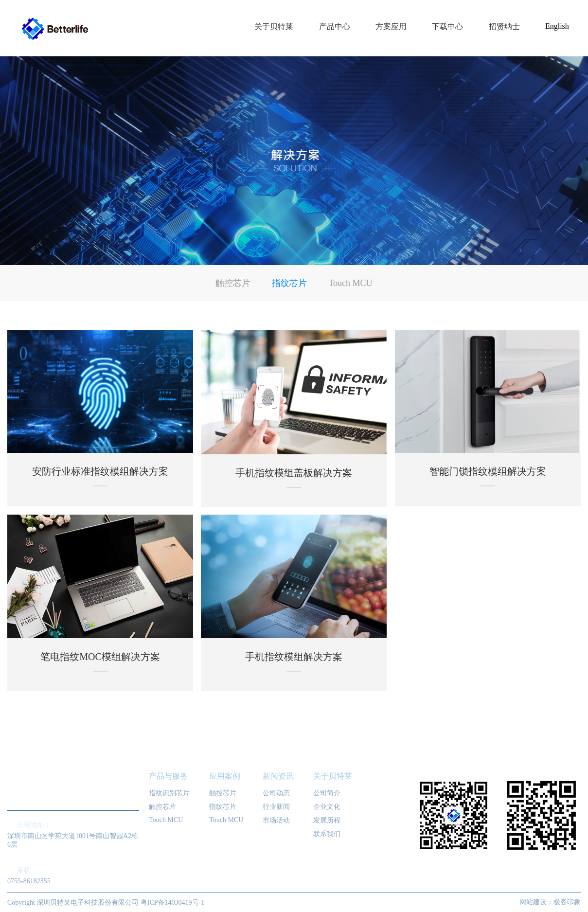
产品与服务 (168, 776)
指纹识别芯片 (169, 793)
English (557, 26)
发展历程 (327, 820)
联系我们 (327, 834)
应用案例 (225, 776)
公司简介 (327, 793)
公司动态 (276, 793)
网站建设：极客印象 (550, 902)
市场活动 (276, 820)
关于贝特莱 (333, 776)
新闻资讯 (278, 776)
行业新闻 (276, 807)
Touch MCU (350, 283)
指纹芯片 (289, 283)
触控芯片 (233, 283)
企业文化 (327, 807)
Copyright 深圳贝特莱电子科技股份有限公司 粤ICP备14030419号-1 (106, 903)
